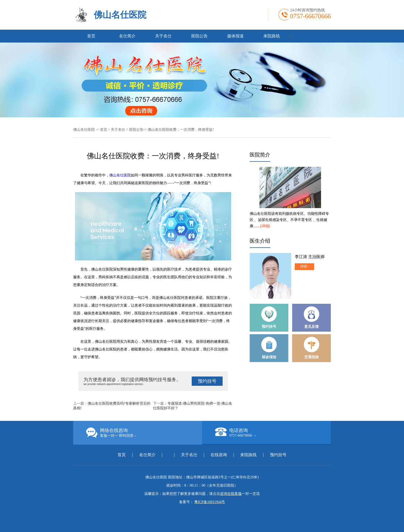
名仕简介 (127, 36)
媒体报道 (235, 36)
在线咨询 (219, 455)
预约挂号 (207, 381)
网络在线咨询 (144, 433)
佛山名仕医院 (120, 15)
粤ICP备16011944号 (210, 502)
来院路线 (272, 36)
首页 (91, 36)
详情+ (305, 267)
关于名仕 (163, 36)
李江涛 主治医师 (310, 257)
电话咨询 (273, 432)
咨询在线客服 (231, 494)
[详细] (265, 226)
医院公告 (199, 36)
